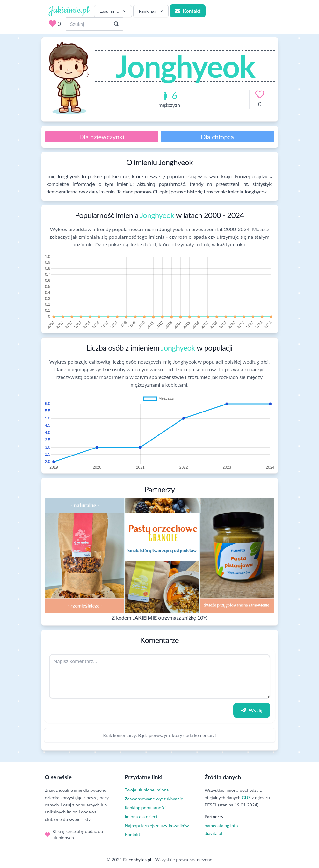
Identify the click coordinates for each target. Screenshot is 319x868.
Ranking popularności (145, 808)
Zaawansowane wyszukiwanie (154, 799)
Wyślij (252, 710)
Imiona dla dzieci (141, 817)
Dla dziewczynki (102, 137)
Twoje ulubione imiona (147, 790)
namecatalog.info (221, 825)
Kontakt (188, 11)
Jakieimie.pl (69, 10)
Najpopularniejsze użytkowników (157, 825)
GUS (246, 797)
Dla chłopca (217, 137)
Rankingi (152, 11)
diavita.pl (213, 833)
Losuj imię (114, 11)
